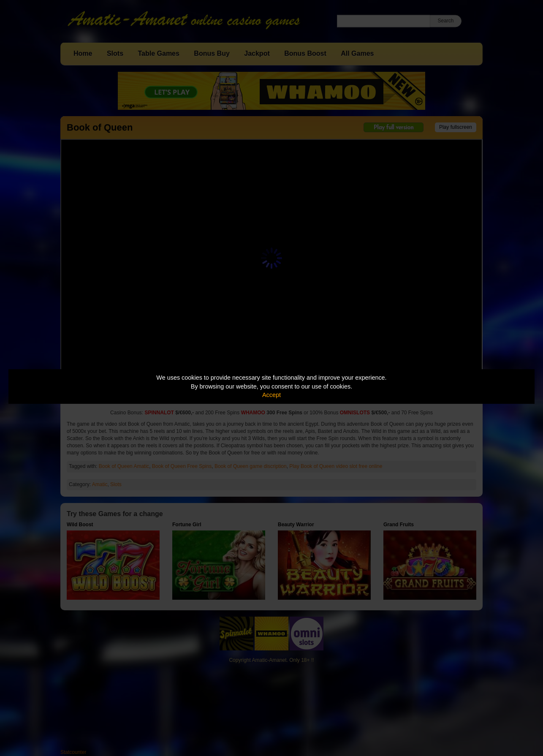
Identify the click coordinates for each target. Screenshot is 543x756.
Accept (271, 395)
